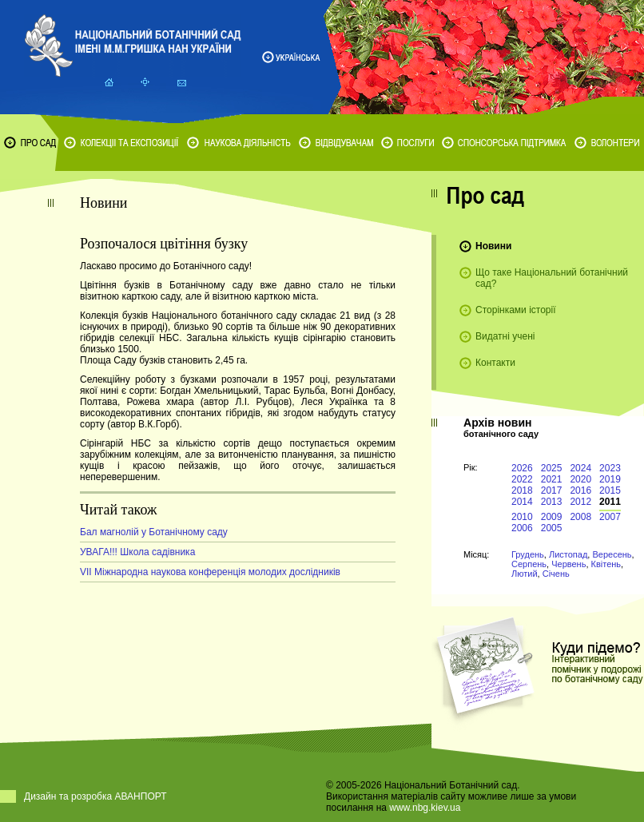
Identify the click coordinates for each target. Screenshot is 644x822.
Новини (493, 246)
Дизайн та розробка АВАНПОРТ (95, 796)
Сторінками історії (516, 310)
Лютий (525, 574)
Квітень (606, 564)
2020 (580, 479)
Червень (568, 564)
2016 (580, 490)
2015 (610, 490)
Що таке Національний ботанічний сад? (552, 278)
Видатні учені (505, 336)
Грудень (528, 554)
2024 (580, 468)
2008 (580, 517)
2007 (610, 517)
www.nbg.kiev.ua (425, 808)
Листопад (568, 554)
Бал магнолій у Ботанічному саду (154, 532)
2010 (522, 517)
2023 (610, 468)
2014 (522, 502)
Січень (556, 574)
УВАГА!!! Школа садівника (137, 552)
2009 (552, 517)
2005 (552, 528)
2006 (522, 528)
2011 (610, 502)
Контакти (495, 363)
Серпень (529, 564)
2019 (610, 479)
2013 (552, 502)
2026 (522, 468)
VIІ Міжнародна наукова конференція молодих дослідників (210, 572)
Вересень (612, 554)
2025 (552, 468)
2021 (552, 479)
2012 (580, 502)
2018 (522, 490)
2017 (552, 490)
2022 (522, 479)
